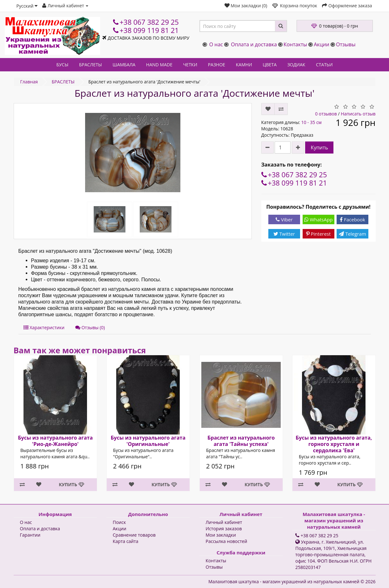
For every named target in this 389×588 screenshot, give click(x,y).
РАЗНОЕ (217, 65)
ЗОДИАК (296, 65)
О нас (216, 44)
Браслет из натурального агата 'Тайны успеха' (241, 441)
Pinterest (319, 234)
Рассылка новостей (227, 541)
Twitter (284, 234)
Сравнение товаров (134, 535)
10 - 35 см (311, 122)
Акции (322, 44)
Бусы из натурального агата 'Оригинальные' (148, 441)
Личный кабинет (224, 522)
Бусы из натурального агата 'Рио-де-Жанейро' (55, 441)
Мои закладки (221, 535)
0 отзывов (326, 114)
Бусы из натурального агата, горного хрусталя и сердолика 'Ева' (334, 444)
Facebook (352, 219)
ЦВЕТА (270, 65)
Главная (29, 82)
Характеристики (44, 327)
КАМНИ (244, 65)
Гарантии (30, 535)
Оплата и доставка (254, 44)
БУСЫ (62, 65)
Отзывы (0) (90, 327)
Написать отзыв (358, 114)
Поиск (119, 522)
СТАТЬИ (324, 65)
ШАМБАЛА (124, 65)
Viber (284, 219)
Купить (319, 147)
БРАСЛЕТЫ (91, 65)
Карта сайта (126, 541)
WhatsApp (319, 219)
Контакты (295, 44)
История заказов (224, 529)
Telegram (352, 234)
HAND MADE (159, 65)
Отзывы (346, 44)
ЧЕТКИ (190, 65)
